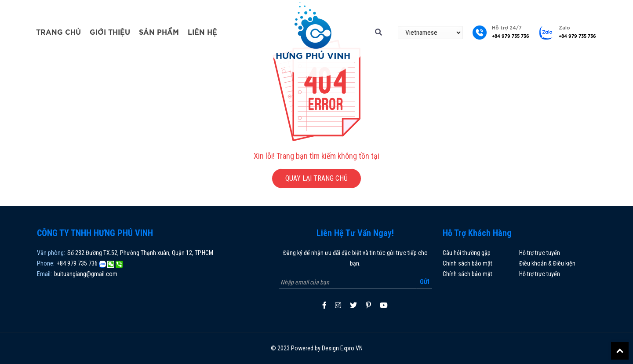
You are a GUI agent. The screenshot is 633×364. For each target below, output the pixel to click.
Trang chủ (58, 33)
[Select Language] (430, 33)
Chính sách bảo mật (467, 263)
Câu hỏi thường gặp (467, 253)
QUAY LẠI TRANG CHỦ (316, 178)
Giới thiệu (110, 33)
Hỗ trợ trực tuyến (540, 253)
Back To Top (620, 351)
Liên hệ (202, 33)
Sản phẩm (159, 33)
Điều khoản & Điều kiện (547, 263)
